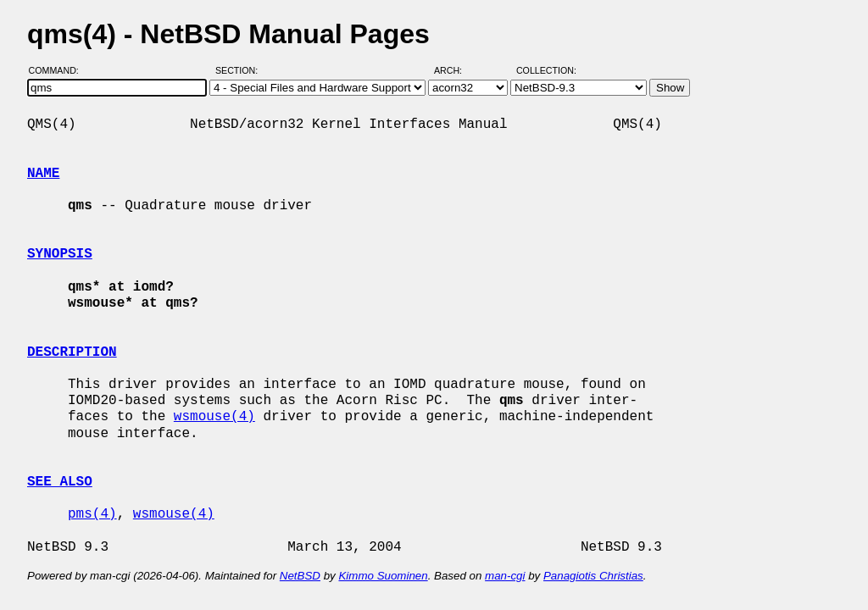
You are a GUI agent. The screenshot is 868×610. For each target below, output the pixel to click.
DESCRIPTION (72, 352)
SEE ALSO (60, 482)
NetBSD (300, 576)
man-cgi (505, 576)
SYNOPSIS (60, 254)
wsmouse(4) (214, 417)
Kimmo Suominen (383, 576)
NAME (43, 174)
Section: (240, 70)
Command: (59, 70)
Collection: (546, 70)
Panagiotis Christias (593, 576)
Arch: (456, 70)
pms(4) (92, 514)
